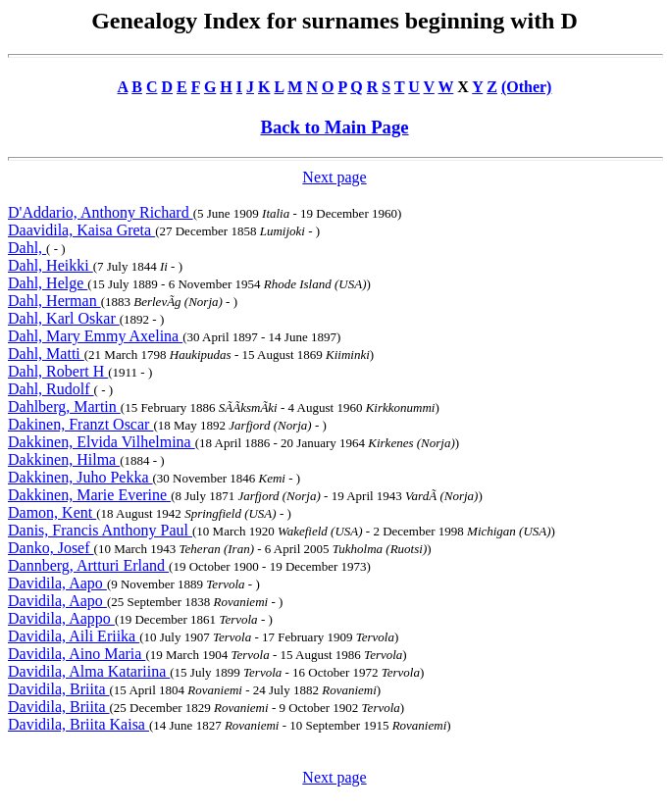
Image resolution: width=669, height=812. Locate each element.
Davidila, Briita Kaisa (78, 724)
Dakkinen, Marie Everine (89, 495)
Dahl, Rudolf (51, 389)
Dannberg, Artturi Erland (88, 565)
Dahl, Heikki (51, 265)
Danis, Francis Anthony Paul (100, 530)
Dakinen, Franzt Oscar (80, 424)
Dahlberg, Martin (64, 406)
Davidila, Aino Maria (77, 654)
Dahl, (27, 248)
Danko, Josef (51, 548)
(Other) (527, 87)
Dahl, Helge (48, 283)
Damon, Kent (52, 512)
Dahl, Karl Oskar (64, 318)
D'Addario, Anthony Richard (101, 212)
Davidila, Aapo (57, 583)
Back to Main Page (334, 127)
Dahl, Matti (46, 354)
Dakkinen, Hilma (64, 459)
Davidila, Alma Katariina (89, 671)
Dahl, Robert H (58, 371)
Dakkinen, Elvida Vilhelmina (102, 442)
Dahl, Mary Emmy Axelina (95, 336)
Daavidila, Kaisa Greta (81, 230)
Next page (334, 177)
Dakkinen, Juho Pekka (80, 477)
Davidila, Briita (59, 689)
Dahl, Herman (54, 301)
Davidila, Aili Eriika (74, 636)
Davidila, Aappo (61, 618)
